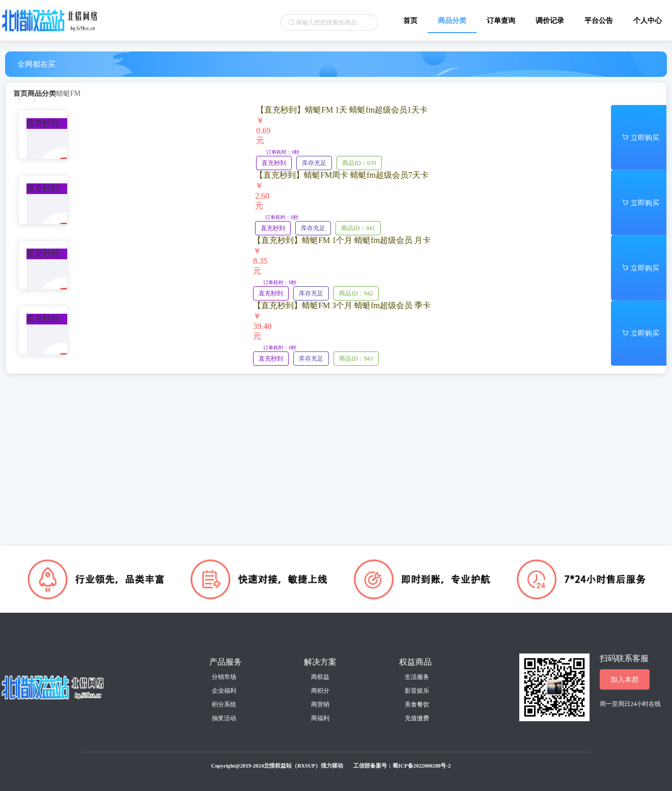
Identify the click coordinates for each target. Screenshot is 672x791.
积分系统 (224, 704)
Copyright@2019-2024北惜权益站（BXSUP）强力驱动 (277, 766)
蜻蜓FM (68, 94)
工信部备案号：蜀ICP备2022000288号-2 (402, 766)
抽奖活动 (224, 718)
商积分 (320, 691)
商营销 (320, 704)
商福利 (320, 718)
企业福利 (224, 691)
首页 (410, 20)
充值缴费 (417, 718)
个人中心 (648, 20)
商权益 (320, 677)
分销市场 (224, 677)
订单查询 (501, 20)
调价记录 (550, 20)
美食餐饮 (417, 704)
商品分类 (452, 20)
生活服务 (417, 677)
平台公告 (599, 20)
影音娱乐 (417, 691)
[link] (20, 94)
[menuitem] (410, 17)
